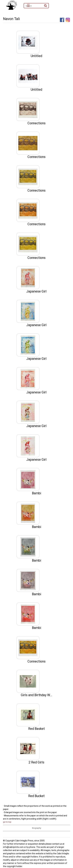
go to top (7, 822)
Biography (37, 828)
